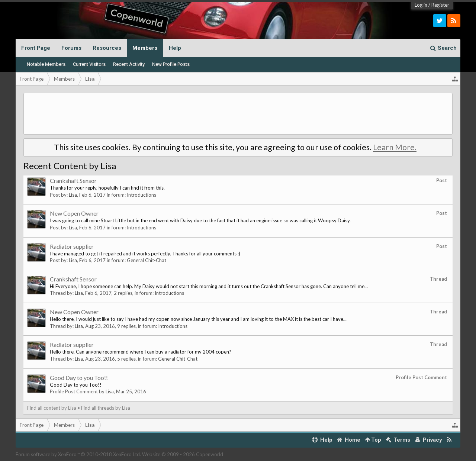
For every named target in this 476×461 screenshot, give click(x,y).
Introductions (141, 195)
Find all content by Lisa (52, 408)
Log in (421, 5)
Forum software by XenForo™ (78, 454)
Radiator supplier (72, 246)
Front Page (36, 48)
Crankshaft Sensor (73, 180)
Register (440, 5)
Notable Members (46, 64)
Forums (71, 48)
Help (175, 48)
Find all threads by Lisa (106, 408)
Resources (107, 48)
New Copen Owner (74, 213)
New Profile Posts (171, 64)
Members (145, 48)
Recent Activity (129, 64)
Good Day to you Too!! (79, 378)
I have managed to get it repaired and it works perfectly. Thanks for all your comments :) (145, 254)
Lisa (73, 195)
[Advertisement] (238, 114)
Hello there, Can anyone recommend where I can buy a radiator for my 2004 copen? (141, 352)
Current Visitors (89, 64)
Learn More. (395, 147)
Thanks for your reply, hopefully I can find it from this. (107, 188)
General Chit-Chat (147, 260)
